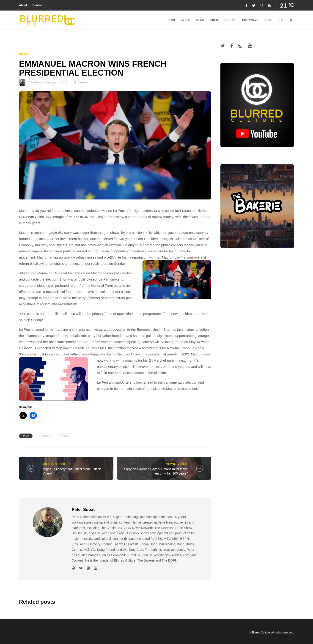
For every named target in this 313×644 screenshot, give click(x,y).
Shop (268, 20)
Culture (230, 20)
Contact (38, 5)
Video (214, 20)
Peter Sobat (35, 82)
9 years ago (49, 82)
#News (65, 436)
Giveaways (250, 20)
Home (172, 20)
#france (45, 436)
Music (186, 20)
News (200, 20)
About (23, 5)
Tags (26, 436)
